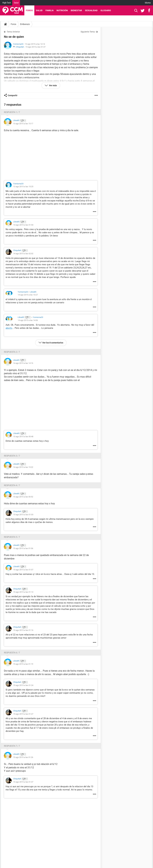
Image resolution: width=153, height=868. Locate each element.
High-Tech (7, 3)
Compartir (13, 95)
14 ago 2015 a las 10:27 (28, 295)
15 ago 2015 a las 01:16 (23, 630)
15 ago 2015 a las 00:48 (23, 436)
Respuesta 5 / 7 (12, 537)
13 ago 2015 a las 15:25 (23, 187)
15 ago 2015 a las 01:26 (23, 757)
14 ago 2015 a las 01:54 (23, 225)
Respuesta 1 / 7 (12, 112)
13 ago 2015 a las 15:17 (23, 124)
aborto (9, 328)
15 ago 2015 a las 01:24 (23, 685)
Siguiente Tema (88, 32)
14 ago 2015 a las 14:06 (28, 320)
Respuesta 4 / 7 (12, 485)
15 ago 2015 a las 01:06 (23, 548)
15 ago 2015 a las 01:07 (23, 570)
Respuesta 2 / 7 (12, 352)
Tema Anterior (13, 32)
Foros (29, 10)
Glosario (106, 10)
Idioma (148, 3)
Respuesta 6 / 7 (12, 653)
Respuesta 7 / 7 (12, 746)
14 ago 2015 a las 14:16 (23, 363)
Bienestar (76, 10)
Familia (50, 10)
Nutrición (62, 10)
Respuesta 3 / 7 (12, 456)
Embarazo (25, 24)
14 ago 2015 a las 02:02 (23, 254)
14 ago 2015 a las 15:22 (23, 467)
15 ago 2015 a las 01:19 (23, 664)
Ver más (53, 85)
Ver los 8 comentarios (53, 343)
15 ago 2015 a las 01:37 (35, 47)
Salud (16, 3)
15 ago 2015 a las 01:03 (23, 515)
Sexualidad (91, 10)
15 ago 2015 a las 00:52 (23, 497)
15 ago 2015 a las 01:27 (23, 714)
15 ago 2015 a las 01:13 (23, 592)
